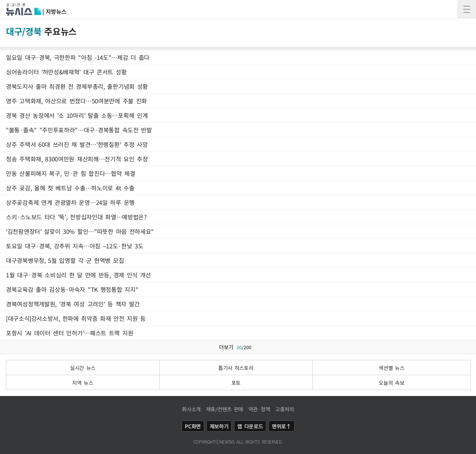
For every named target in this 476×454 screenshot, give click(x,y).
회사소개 (191, 409)
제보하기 (219, 426)
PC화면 (193, 426)
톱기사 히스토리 (236, 368)
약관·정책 (259, 409)
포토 (236, 383)
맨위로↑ (282, 426)
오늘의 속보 (391, 383)
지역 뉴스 (83, 383)
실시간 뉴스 (83, 368)
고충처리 (285, 409)
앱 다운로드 (250, 426)
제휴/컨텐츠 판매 (225, 409)
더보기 (238, 347)
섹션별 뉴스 (391, 368)
